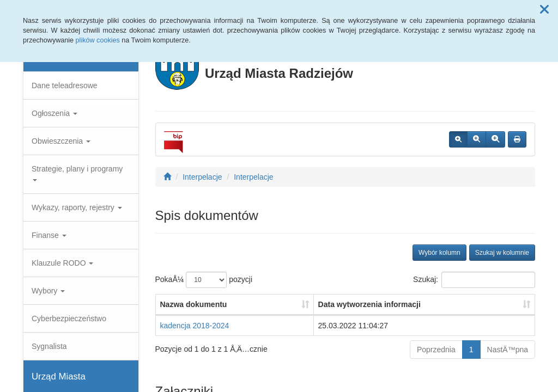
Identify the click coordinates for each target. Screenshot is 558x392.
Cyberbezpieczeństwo (69, 318)
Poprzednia (436, 350)
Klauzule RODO (62, 263)
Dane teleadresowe (65, 85)
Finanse (49, 235)
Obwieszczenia (61, 141)
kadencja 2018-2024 (195, 326)
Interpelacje (202, 177)
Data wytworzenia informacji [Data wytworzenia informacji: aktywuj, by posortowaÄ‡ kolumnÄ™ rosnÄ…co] (369, 304)
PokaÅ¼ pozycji (204, 280)
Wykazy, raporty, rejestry (77, 207)
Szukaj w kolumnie (502, 253)
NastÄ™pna (508, 350)
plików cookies (98, 40)
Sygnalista (49, 346)
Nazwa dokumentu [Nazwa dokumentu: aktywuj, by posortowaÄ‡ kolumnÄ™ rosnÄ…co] (194, 304)
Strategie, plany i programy (77, 173)
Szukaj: (474, 280)
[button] (544, 10)
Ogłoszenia (54, 113)
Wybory (48, 291)
